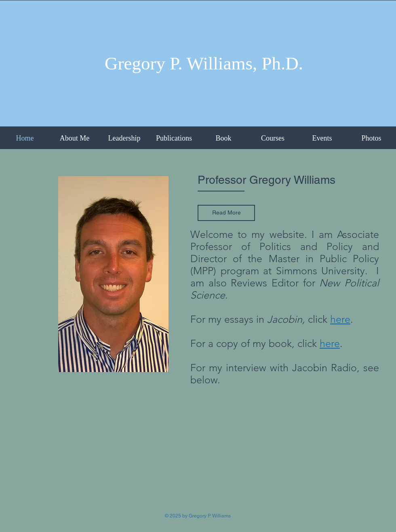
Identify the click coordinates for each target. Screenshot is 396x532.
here (330, 343)
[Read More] (226, 213)
